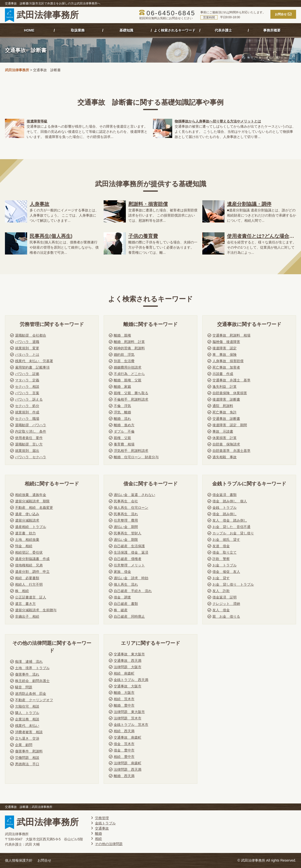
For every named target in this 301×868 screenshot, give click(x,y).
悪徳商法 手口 (27, 764)
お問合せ (44, 860)
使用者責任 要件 (29, 438)
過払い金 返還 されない (134, 495)
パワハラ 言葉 (27, 393)
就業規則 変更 (27, 348)
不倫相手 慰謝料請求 (131, 399)
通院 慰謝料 (223, 406)
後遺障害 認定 (225, 348)
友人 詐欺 (221, 591)
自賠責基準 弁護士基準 (231, 451)
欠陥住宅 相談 (27, 706)
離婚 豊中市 (124, 705)
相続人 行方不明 (29, 584)
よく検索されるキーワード (175, 30)
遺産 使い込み (27, 514)
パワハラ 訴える (29, 399)
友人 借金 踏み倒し (230, 520)
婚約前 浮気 (124, 355)
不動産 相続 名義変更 (34, 508)
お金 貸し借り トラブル (233, 584)
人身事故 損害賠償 (228, 361)
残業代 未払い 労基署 (34, 361)
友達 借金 (221, 546)
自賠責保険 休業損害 (230, 393)
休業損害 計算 (225, 438)
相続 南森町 (124, 673)
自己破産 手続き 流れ (133, 591)
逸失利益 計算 (225, 387)
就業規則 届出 (27, 451)
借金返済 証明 (225, 597)
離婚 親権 (122, 335)
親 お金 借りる (226, 616)
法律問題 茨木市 (128, 718)
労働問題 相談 (27, 758)
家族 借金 (122, 572)
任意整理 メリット (129, 565)
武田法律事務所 (42, 15)
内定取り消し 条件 (31, 431)
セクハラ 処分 (27, 406)
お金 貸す (221, 578)
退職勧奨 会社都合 (31, 335)
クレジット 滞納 (226, 604)
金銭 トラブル (225, 508)
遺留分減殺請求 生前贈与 (36, 610)
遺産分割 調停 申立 (32, 572)
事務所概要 (272, 30)
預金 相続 (24, 546)
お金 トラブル (225, 565)
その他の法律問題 (109, 844)
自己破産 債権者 (128, 559)
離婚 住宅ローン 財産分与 (136, 457)
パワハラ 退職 (27, 342)
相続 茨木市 (124, 699)
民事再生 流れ (126, 514)
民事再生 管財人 (128, 533)
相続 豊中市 (124, 757)
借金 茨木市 (124, 744)
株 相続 (22, 591)
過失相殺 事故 (225, 457)
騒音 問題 (24, 687)
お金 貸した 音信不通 (231, 527)
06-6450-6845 (171, 13)
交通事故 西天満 (128, 661)
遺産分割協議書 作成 (32, 559)
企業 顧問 (24, 745)
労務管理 (102, 818)
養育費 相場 (124, 444)
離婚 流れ (122, 419)
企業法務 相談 (27, 719)
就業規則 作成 (27, 412)
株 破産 (121, 610)
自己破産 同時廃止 (129, 616)
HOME (29, 30)
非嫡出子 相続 (27, 616)
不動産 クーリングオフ (34, 700)
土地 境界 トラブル (32, 668)
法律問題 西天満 (128, 769)
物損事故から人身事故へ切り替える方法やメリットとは (218, 121)
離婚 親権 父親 (128, 380)
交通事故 (102, 828)
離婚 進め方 (124, 425)
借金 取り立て (225, 552)
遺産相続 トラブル (31, 527)
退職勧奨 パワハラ (31, 425)
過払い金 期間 (126, 527)
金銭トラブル (105, 823)
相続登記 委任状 (29, 552)
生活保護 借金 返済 (131, 552)
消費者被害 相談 (29, 732)
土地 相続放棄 (27, 540)
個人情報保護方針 (19, 860)
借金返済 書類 (225, 495)
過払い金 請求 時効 (131, 578)
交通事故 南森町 (128, 737)
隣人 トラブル (27, 713)
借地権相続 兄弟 (29, 565)
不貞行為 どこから (129, 374)
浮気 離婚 (122, 412)
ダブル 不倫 (124, 431)
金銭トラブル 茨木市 (131, 725)
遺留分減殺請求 (27, 520)
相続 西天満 (124, 731)
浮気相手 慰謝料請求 (131, 451)
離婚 (98, 834)
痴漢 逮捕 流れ (29, 662)
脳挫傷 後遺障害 (226, 342)
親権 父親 (122, 438)
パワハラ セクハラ (31, 457)
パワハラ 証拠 (27, 374)
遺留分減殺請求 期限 (32, 501)
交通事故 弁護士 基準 (231, 380)
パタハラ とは (27, 355)
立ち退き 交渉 (27, 738)
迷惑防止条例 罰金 (31, 694)
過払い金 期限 (126, 540)
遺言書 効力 (25, 533)
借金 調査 (122, 597)
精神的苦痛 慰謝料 (129, 348)
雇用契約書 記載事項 (32, 367)
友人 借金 (221, 610)
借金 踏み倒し (225, 514)
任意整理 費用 (126, 520)
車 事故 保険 (225, 355)
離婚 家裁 (122, 387)
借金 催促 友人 (226, 572)
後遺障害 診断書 (226, 399)
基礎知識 (126, 30)
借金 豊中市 (124, 750)
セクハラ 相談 (27, 387)
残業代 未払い (27, 726)
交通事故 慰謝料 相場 (231, 335)
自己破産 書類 (126, 604)
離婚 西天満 (124, 776)
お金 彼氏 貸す (226, 540)
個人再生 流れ (126, 584)
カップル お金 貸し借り (233, 533)
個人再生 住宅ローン (131, 508)
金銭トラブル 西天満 (131, 680)
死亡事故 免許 (225, 412)
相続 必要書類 (27, 578)
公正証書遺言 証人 (31, 597)
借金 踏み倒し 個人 (230, 501)
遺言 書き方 (25, 604)
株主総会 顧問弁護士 (32, 681)
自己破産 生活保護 (129, 546)
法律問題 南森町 (128, 763)
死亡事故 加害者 (226, 367)
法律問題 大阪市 (128, 667)
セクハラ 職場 (27, 419)
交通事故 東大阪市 (129, 654)
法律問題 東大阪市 (129, 712)
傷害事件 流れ (27, 674)
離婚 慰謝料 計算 (129, 342)
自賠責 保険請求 (226, 444)
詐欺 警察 (221, 559)
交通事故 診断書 (226, 419)
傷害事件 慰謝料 (29, 751)
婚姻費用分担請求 (128, 367)
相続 (98, 839)
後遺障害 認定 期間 (230, 425)
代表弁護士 (223, 30)
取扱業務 (78, 30)
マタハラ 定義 (27, 380)
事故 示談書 (223, 431)
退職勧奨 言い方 (29, 444)
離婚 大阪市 (124, 693)
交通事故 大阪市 (128, 686)
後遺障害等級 (37, 121)
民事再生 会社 (126, 501)
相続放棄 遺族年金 (31, 495)
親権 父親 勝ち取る (131, 393)
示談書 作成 (223, 374)
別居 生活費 (124, 361)
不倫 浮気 (122, 406)
